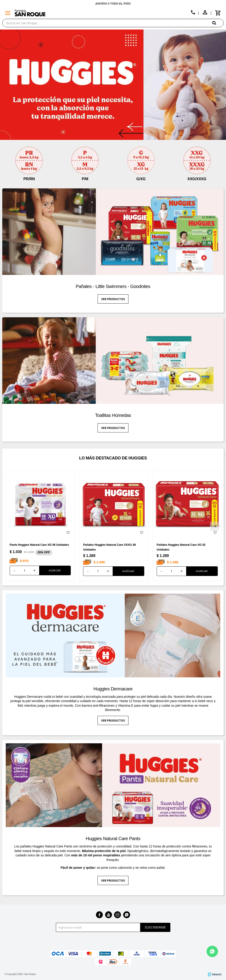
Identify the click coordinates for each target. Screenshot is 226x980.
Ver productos (113, 299)
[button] (218, 23)
